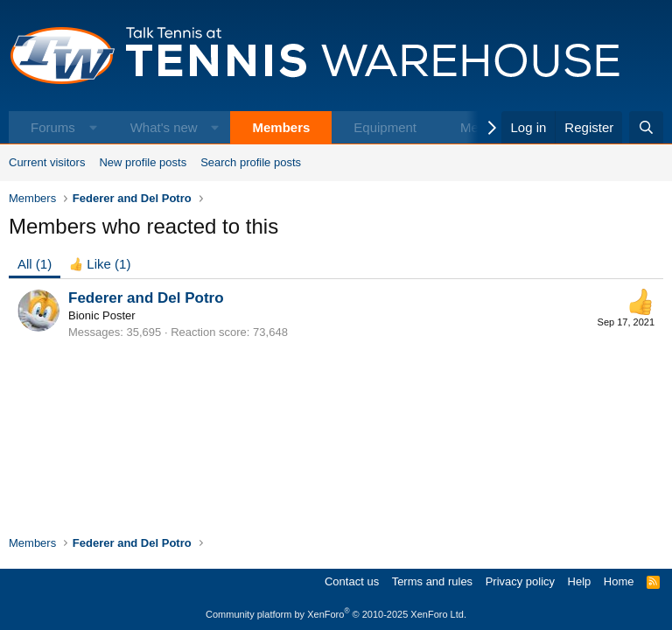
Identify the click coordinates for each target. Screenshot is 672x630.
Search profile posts (251, 162)
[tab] (100, 264)
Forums (53, 127)
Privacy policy (520, 581)
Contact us (352, 581)
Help (580, 581)
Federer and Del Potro (146, 298)
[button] (93, 127)
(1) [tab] (35, 264)
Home (619, 581)
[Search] (646, 127)
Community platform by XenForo (336, 614)
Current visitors (47, 162)
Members (281, 127)
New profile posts (143, 162)
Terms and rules (432, 581)
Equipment (385, 127)
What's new (164, 127)
